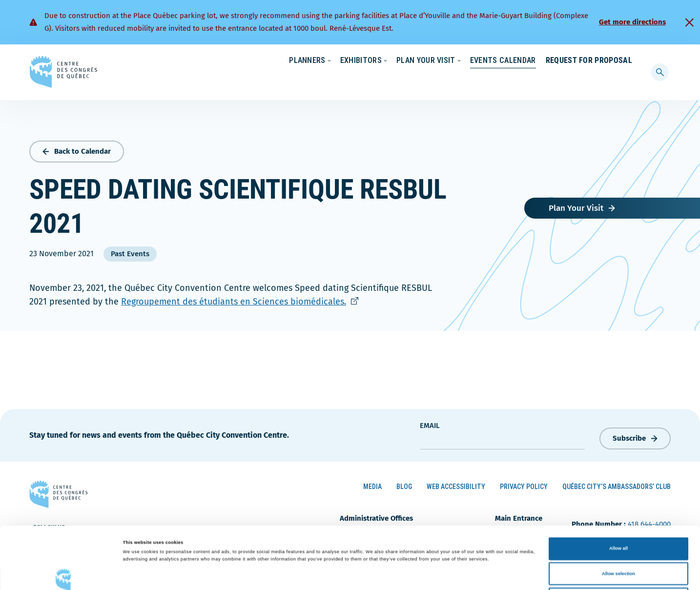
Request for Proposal (589, 80)
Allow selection (618, 512)
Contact (593, 61)
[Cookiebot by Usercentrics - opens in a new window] (63, 574)
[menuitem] (628, 60)
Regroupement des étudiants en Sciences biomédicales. (240, 300)
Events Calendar (493, 80)
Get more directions (632, 22)
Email (430, 423)
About (553, 61)
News (518, 61)
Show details (405, 574)
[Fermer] (689, 22)
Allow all (618, 487)
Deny (619, 537)
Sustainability (472, 61)
